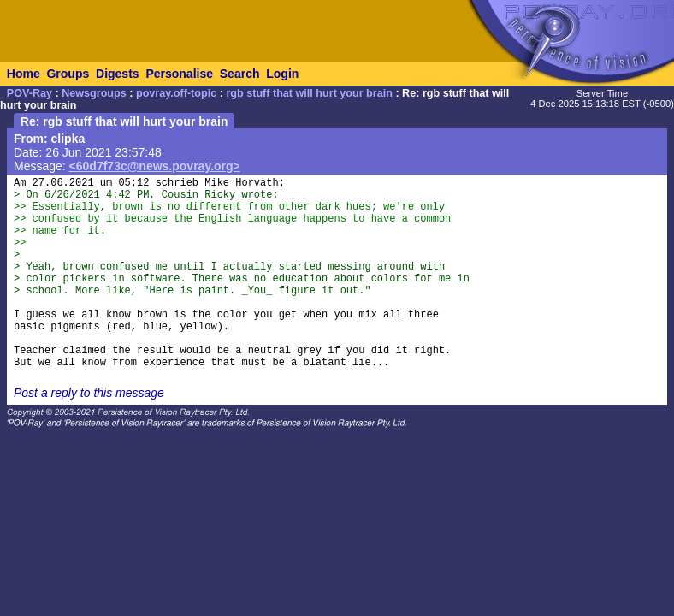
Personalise (179, 74)
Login (282, 74)
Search (240, 74)
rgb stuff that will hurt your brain (309, 93)
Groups (68, 74)
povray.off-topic (176, 93)
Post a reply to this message (89, 393)
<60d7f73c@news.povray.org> (155, 166)
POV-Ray (30, 93)
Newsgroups (94, 93)
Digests (118, 74)
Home (24, 74)
